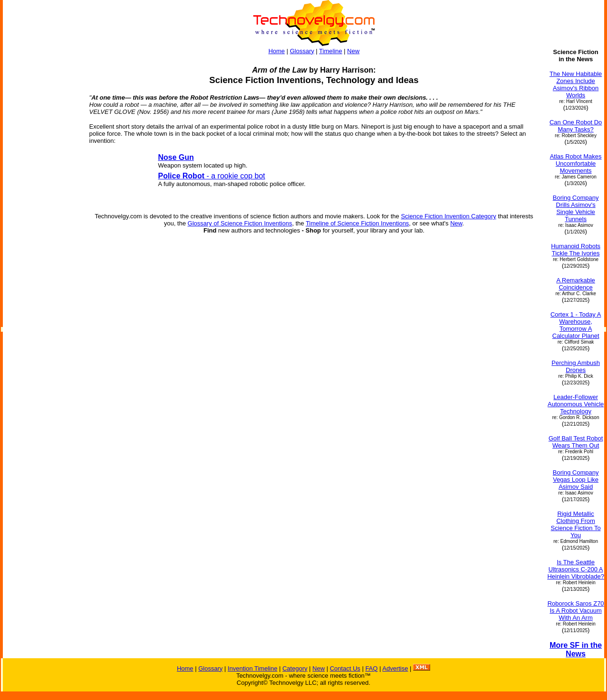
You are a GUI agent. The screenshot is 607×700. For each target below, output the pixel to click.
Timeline (331, 51)
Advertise (395, 668)
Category (295, 668)
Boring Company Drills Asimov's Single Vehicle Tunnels (576, 208)
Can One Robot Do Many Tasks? (576, 126)
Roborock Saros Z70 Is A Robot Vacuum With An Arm (575, 611)
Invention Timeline (253, 668)
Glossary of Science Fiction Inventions (240, 223)
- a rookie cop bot (212, 176)
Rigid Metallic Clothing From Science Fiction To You (575, 524)
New (353, 51)
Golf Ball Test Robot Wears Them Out (576, 442)
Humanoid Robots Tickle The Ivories (576, 250)
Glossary (302, 51)
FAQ (371, 668)
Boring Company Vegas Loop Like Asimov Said (576, 480)
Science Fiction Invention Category (448, 216)
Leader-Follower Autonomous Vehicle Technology (576, 404)
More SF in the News (576, 649)
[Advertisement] (42, 191)
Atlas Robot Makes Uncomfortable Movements (575, 163)
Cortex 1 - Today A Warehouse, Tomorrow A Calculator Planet (576, 325)
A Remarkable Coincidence (576, 284)
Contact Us (345, 668)
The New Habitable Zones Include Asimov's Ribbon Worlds (576, 84)
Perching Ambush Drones (576, 366)
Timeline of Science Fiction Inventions (358, 223)
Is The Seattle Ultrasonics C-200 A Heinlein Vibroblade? (576, 569)
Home (277, 51)
